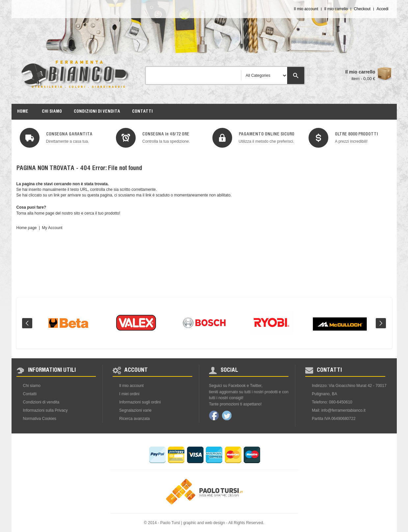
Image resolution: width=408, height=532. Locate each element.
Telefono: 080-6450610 (332, 402)
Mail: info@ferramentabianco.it (339, 410)
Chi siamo (32, 386)
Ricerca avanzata (135, 419)
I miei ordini (129, 394)
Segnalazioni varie (135, 410)
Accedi (382, 9)
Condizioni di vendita (41, 402)
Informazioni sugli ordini (140, 402)
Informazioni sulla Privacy (45, 410)
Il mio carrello (336, 9)
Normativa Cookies (40, 419)
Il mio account (306, 9)
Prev (27, 323)
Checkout (362, 9)
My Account (52, 228)
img (30, 138)
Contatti (30, 394)
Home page (27, 228)
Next (381, 323)
